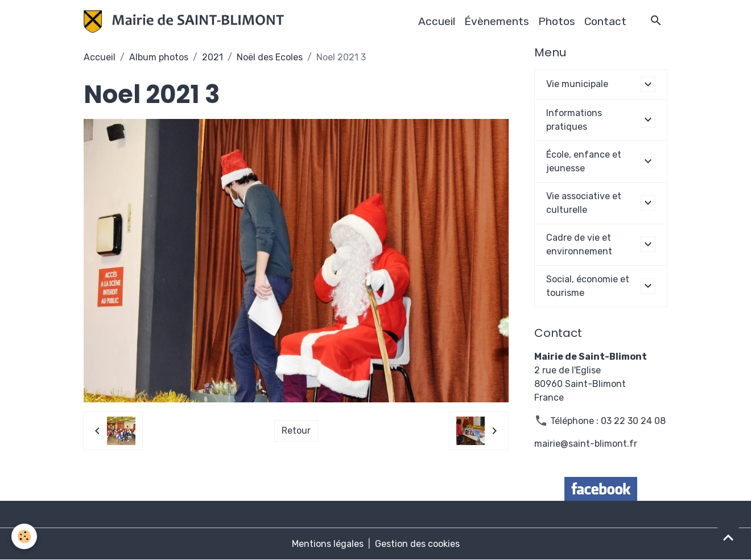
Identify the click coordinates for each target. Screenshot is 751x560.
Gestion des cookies (417, 544)
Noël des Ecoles (270, 57)
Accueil (437, 21)
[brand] (186, 22)
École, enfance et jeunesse (584, 161)
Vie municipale (577, 84)
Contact (605, 21)
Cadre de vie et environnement (579, 244)
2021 (212, 57)
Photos (557, 21)
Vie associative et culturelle (584, 203)
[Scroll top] (728, 537)
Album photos (159, 57)
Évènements (497, 21)
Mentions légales (328, 544)
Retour (296, 431)
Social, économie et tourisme (588, 286)
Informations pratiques (574, 120)
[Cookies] (24, 536)
